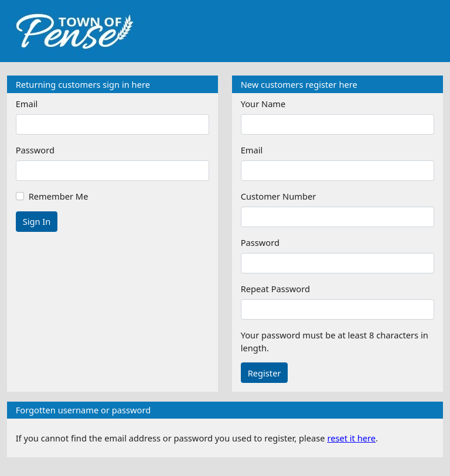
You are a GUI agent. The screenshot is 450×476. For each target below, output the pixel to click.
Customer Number (279, 196)
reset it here (351, 438)
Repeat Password (275, 289)
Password (35, 150)
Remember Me (59, 196)
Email (27, 104)
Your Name (263, 104)
